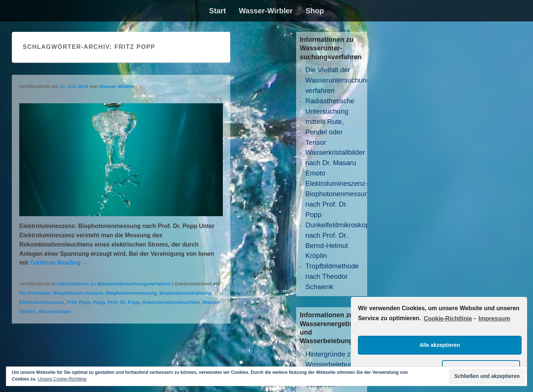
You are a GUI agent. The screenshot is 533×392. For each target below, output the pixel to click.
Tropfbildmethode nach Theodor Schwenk (332, 276)
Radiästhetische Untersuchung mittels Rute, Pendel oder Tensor (330, 122)
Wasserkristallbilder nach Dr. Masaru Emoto (335, 163)
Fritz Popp (79, 302)
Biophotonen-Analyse (78, 293)
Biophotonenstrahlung (185, 293)
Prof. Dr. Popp (124, 302)
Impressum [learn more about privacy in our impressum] (494, 319)
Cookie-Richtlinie (448, 319)
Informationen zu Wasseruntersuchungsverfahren (114, 284)
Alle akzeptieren (440, 345)
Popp (99, 302)
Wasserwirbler (55, 311)
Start (218, 11)
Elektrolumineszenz (42, 302)
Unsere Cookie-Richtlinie (62, 379)
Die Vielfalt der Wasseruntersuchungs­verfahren (341, 80)
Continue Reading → (59, 263)
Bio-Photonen (35, 293)
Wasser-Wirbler (266, 11)
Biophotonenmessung (131, 293)
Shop (315, 11)
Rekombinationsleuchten (171, 302)
